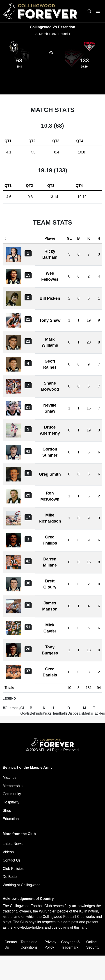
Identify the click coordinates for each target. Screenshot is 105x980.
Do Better (10, 877)
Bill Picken (50, 298)
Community (12, 794)
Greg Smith (50, 474)
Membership (13, 786)
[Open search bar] (89, 11)
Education (11, 819)
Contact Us (12, 860)
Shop (7, 810)
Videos (8, 852)
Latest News (13, 844)
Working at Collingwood (22, 885)
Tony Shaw (50, 320)
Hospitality (11, 802)
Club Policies (13, 869)
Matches (9, 778)
